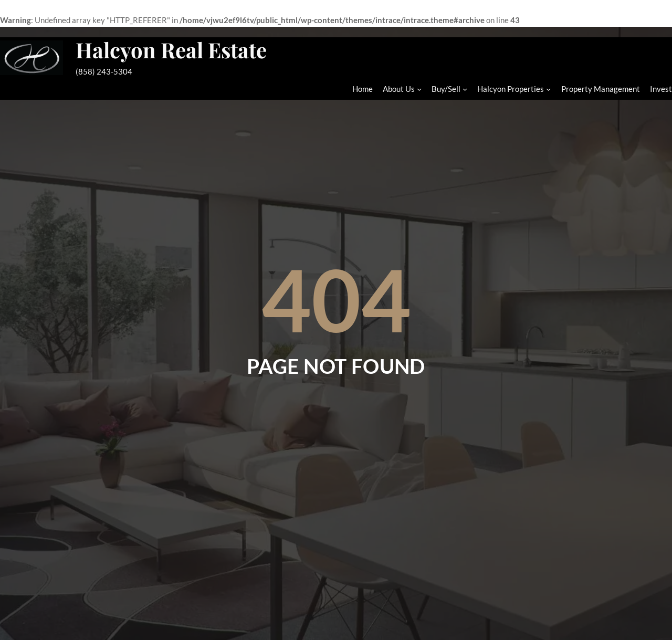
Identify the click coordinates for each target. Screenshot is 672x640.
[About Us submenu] (419, 89)
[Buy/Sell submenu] (465, 89)
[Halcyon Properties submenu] (548, 89)
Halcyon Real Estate (171, 50)
